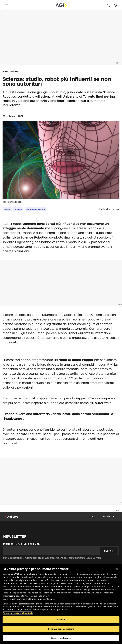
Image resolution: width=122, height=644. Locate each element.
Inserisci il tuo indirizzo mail (22, 544)
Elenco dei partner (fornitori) (18, 613)
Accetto (61, 620)
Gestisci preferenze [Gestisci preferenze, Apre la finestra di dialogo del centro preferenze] (61, 638)
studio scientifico (35, 209)
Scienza (15, 71)
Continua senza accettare (61, 629)
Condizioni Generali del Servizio (85, 558)
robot (7, 209)
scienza (18, 209)
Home (5, 71)
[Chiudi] (117, 569)
